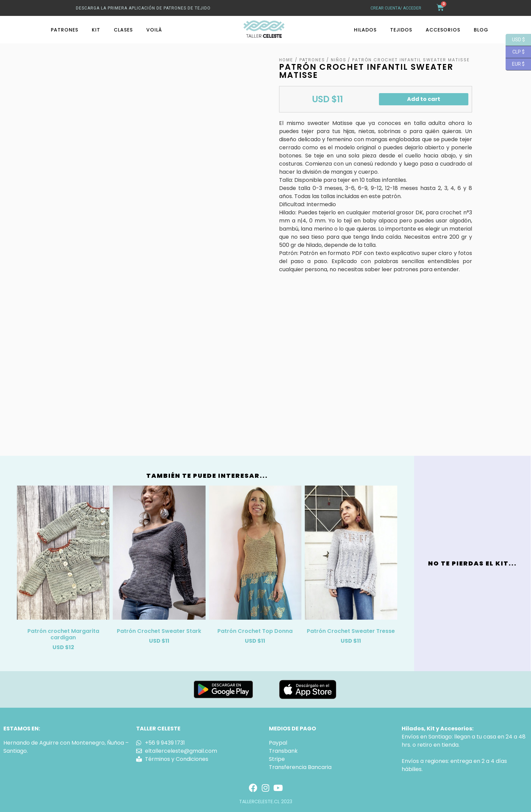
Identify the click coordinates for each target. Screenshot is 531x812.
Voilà (154, 30)
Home (286, 60)
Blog (481, 30)
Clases (123, 30)
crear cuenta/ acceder (396, 8)
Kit (96, 30)
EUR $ (515, 64)
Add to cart (424, 99)
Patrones (65, 30)
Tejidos (401, 30)
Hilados (365, 30)
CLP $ (515, 52)
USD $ (515, 40)
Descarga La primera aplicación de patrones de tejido (143, 8)
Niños (338, 60)
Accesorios (443, 30)
